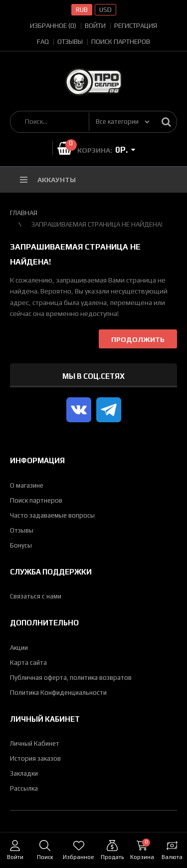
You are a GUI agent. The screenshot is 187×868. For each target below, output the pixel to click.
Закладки (24, 773)
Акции (19, 648)
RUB (82, 10)
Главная (24, 213)
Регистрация (136, 26)
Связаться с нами (36, 596)
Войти (95, 26)
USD (105, 10)
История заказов (35, 758)
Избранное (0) (53, 26)
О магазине (27, 485)
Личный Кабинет (35, 743)
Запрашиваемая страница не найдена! (97, 224)
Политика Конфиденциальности (58, 693)
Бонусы (21, 545)
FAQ (43, 42)
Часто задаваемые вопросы (52, 515)
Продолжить (138, 339)
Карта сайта (28, 663)
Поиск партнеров (121, 42)
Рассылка (24, 788)
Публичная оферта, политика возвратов (71, 678)
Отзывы (70, 42)
